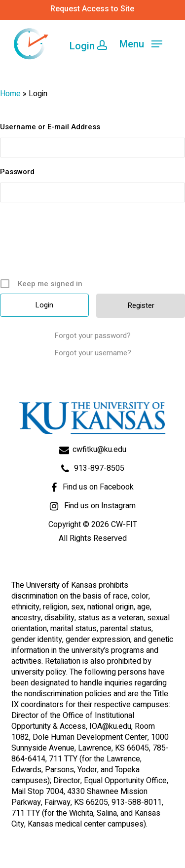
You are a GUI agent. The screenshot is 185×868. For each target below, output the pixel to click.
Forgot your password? (92, 336)
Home (10, 94)
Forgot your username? (93, 353)
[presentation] (94, 244)
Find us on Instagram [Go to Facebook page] (100, 506)
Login (88, 45)
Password (17, 172)
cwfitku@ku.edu (99, 450)
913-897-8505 (99, 468)
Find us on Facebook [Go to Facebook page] (98, 487)
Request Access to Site (92, 9)
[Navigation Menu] (141, 44)
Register (141, 305)
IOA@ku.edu (110, 726)
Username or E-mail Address (50, 127)
